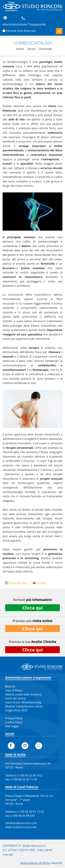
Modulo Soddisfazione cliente (24, 706)
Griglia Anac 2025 (16, 710)
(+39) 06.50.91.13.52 (31, 812)
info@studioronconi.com (21, 823)
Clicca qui (32, 608)
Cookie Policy (14, 722)
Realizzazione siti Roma (35, 863)
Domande (45, 49)
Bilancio (10, 686)
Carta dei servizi (15, 698)
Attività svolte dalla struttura (23, 694)
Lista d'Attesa (14, 690)
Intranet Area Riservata (21, 31)
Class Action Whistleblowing (23, 702)
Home (20, 49)
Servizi (31, 49)
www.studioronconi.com (21, 827)
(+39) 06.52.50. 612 (30, 775)
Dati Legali (12, 726)
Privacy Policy (14, 718)
